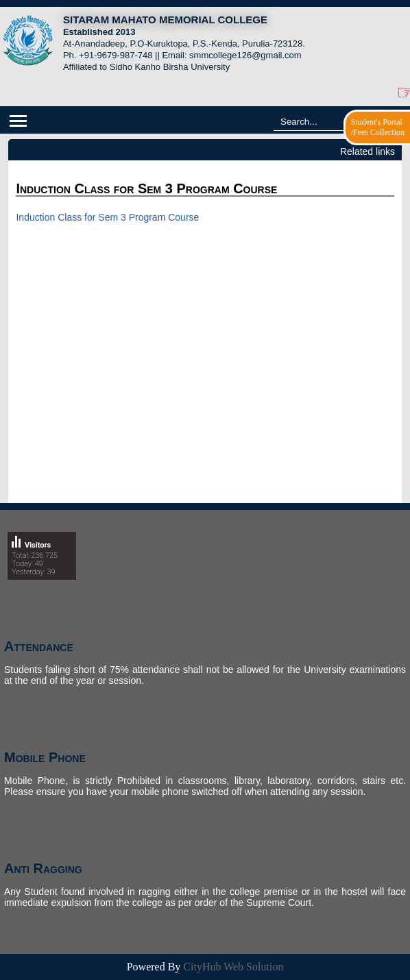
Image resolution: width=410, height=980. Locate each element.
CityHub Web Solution (233, 967)
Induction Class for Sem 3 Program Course (107, 217)
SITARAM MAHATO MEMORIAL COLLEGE (165, 20)
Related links (367, 151)
